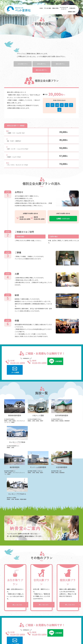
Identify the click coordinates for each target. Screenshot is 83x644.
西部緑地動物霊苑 (22, 594)
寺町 (46, 625)
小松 (21, 625)
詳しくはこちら (17, 544)
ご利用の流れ (72, 8)
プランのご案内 (47, 8)
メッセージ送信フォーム (41, 595)
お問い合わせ (70, 607)
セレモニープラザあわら (23, 610)
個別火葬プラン (61, 64)
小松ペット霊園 (22, 596)
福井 (28, 625)
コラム (68, 605)
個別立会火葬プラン (41, 70)
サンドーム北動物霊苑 (23, 605)
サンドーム (55, 625)
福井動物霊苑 (21, 602)
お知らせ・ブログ (71, 603)
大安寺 (61, 625)
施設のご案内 (55, 8)
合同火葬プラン (41, 64)
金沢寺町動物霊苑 (22, 598)
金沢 (24, 625)
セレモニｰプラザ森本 (23, 600)
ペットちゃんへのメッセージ (64, 8)
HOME (41, 8)
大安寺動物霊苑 (22, 607)
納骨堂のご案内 (71, 12)
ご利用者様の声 (37, 598)
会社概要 (68, 596)
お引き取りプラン (22, 64)
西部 (39, 625)
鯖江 (32, 625)
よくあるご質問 (70, 591)
